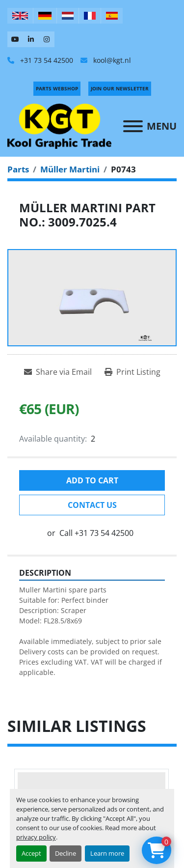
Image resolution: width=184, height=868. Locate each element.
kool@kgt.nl (111, 60)
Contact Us (92, 505)
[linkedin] (31, 39)
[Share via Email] (58, 372)
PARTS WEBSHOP (57, 88)
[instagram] (47, 39)
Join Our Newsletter (120, 88)
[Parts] (18, 169)
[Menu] (133, 126)
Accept (31, 853)
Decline (66, 853)
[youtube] (15, 39)
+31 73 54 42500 (46, 60)
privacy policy (36, 837)
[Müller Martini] (70, 169)
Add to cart (92, 480)
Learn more (107, 853)
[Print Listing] (132, 372)
